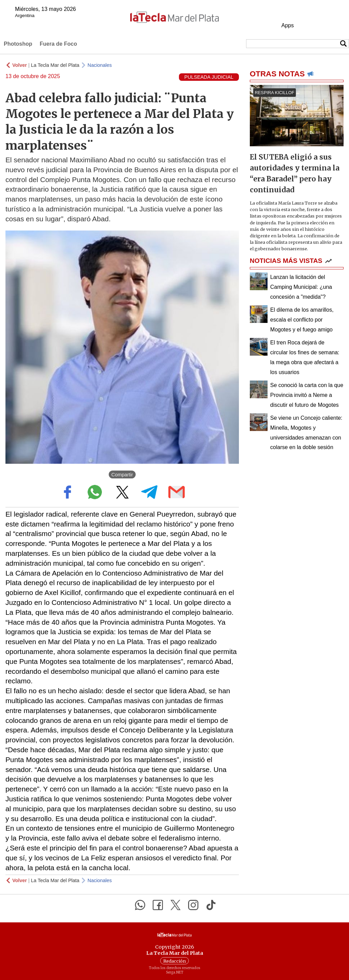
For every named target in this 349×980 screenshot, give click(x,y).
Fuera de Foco (58, 44)
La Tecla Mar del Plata (55, 65)
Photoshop (18, 44)
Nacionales (100, 65)
